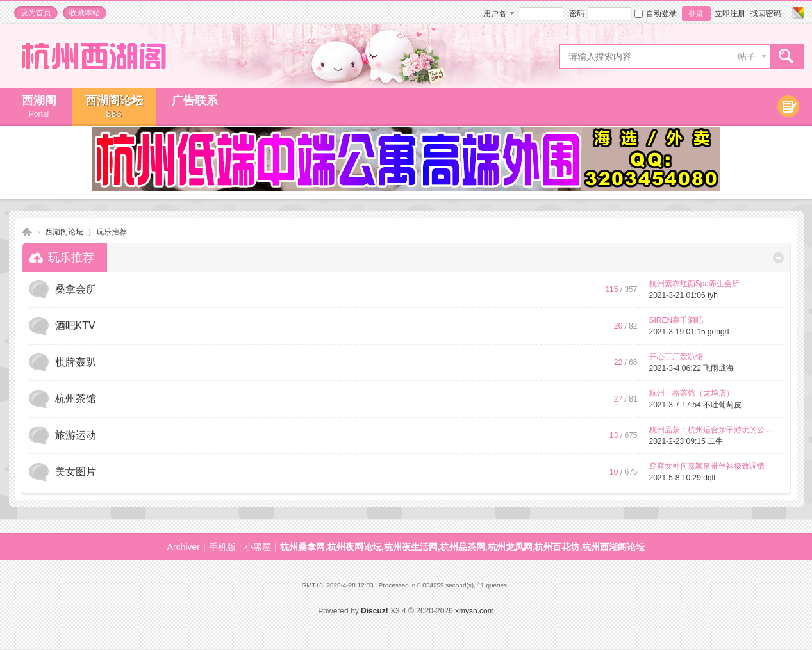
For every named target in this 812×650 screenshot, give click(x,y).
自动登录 (656, 13)
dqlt (709, 478)
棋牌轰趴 (76, 362)
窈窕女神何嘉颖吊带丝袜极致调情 (707, 466)
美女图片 (76, 472)
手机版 (222, 547)
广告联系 (195, 101)
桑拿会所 (76, 289)
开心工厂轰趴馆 (676, 357)
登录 (696, 14)
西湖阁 (39, 106)
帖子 (747, 56)
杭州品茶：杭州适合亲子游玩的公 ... (711, 430)
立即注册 (730, 13)
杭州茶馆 (76, 399)
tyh (713, 295)
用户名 (495, 13)
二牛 (715, 441)
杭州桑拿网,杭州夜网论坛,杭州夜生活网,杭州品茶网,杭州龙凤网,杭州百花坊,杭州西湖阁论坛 (27, 232)
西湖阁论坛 (114, 106)
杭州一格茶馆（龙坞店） (692, 393)
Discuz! (375, 611)
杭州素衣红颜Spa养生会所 (694, 284)
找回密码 (766, 13)
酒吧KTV (75, 326)
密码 (577, 13)
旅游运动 (76, 435)
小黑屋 (258, 547)
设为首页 (36, 13)
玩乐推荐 (71, 257)
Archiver (184, 547)
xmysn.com (475, 611)
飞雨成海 (718, 368)
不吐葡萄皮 (722, 405)
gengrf (718, 332)
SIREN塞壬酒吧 (676, 320)
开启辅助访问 (786, 13)
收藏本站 (85, 13)
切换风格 (796, 13)
